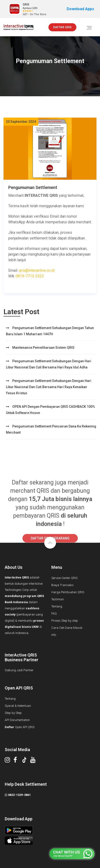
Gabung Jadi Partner (19, 670)
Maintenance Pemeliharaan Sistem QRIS (40, 348)
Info (54, 635)
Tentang (57, 606)
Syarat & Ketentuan (18, 706)
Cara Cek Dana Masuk (67, 628)
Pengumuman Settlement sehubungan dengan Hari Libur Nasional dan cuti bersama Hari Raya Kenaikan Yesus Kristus (49, 387)
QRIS (26, 5)
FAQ (54, 613)
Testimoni (58, 599)
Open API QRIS (20, 727)
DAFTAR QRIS (62, 27)
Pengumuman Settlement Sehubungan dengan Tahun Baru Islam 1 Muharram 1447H (50, 331)
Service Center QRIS (64, 578)
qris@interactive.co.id (37, 270)
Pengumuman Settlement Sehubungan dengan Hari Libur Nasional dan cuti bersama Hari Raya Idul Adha (49, 364)
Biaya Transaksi (62, 585)
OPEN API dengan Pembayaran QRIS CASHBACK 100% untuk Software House (50, 410)
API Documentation (17, 720)
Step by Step (13, 713)
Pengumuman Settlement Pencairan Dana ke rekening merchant (51, 429)
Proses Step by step (65, 621)
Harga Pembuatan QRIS (68, 592)
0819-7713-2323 (30, 276)
